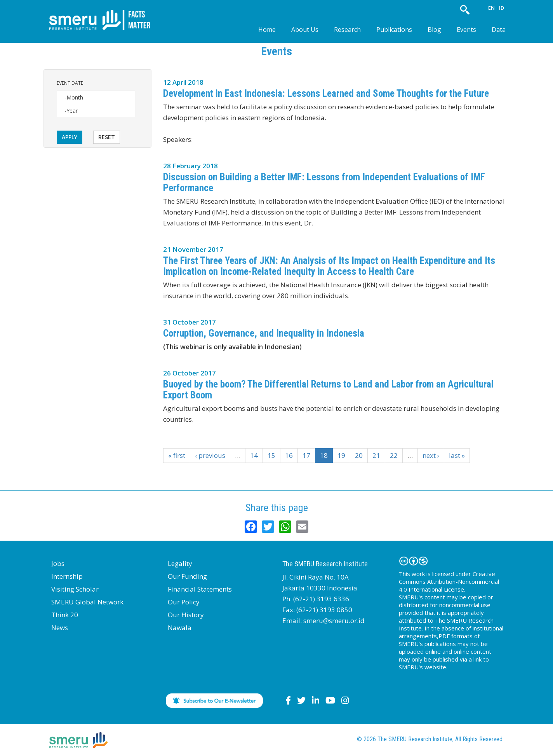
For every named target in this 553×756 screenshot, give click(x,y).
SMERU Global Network (87, 602)
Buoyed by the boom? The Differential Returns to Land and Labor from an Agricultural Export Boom (328, 390)
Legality (180, 563)
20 (359, 455)
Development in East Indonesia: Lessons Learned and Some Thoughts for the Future (326, 93)
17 (306, 455)
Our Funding (187, 576)
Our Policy (184, 602)
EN (491, 8)
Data (499, 30)
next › (431, 455)
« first (177, 455)
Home (267, 30)
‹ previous (210, 455)
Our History (186, 615)
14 (254, 455)
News (60, 628)
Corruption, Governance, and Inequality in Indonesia (264, 333)
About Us (305, 30)
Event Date (70, 83)
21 (376, 455)
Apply (70, 137)
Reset (107, 137)
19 (341, 455)
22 (394, 455)
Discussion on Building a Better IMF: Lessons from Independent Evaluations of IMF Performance (324, 183)
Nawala (180, 628)
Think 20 (65, 615)
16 (289, 455)
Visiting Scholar (75, 589)
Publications (394, 30)
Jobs (58, 563)
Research (347, 30)
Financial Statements (200, 589)
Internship (67, 576)
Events (466, 30)
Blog (434, 30)
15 (271, 455)
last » (457, 455)
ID (502, 8)
